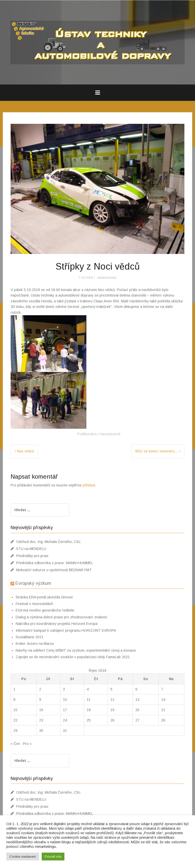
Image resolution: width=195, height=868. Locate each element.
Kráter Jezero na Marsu (35, 644)
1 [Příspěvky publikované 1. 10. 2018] (14, 689)
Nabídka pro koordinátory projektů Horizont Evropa (57, 624)
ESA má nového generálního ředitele (45, 610)
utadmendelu (107, 278)
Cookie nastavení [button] (23, 857)
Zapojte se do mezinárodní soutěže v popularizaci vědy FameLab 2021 (73, 657)
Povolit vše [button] (53, 857)
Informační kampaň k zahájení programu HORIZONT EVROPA (66, 630)
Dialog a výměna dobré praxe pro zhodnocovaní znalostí (62, 617)
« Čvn (15, 744)
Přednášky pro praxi (32, 556)
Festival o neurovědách (34, 604)
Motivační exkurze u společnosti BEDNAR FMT (54, 570)
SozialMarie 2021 (30, 637)
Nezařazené (111, 434)
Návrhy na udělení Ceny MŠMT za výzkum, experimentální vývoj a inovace (76, 650)
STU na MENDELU (31, 549)
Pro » (27, 744)
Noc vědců (26, 451)
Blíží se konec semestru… (157, 451)
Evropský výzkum (33, 583)
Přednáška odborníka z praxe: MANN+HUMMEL (55, 563)
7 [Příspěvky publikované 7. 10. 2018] (162, 689)
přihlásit (89, 485)
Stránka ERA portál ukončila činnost (44, 597)
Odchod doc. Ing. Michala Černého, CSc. (49, 542)
